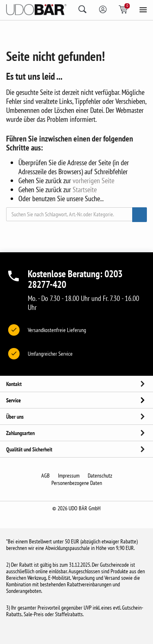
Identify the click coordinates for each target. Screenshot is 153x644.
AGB (45, 476)
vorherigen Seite (93, 181)
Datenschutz (100, 476)
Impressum (69, 476)
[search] (85, 9)
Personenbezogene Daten (77, 483)
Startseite (85, 190)
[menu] (143, 11)
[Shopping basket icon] (126, 9)
